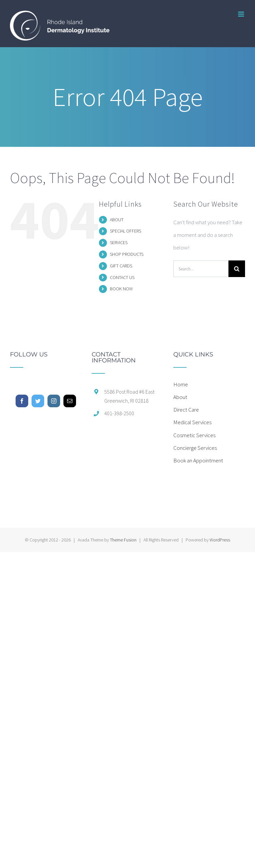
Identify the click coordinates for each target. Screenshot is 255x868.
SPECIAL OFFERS (126, 231)
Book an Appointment (198, 460)
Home (181, 384)
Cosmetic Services (194, 435)
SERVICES (119, 242)
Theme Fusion (123, 540)
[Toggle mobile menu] (242, 14)
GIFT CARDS (121, 266)
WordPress (220, 540)
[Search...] (201, 269)
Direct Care (186, 410)
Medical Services (192, 422)
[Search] (237, 269)
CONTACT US (122, 277)
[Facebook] (22, 401)
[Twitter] (38, 401)
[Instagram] (54, 401)
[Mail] (70, 401)
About (180, 397)
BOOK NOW (121, 289)
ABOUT (117, 220)
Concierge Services (195, 448)
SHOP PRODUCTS (127, 254)
